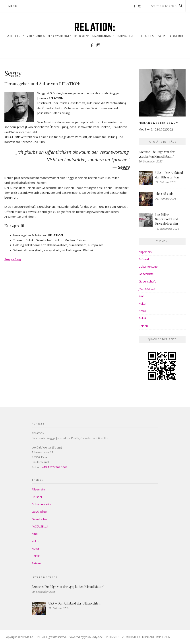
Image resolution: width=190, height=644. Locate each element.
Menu (13, 6)
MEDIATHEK (133, 637)
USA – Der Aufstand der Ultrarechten (169, 175)
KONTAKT (148, 637)
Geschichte (146, 274)
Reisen (143, 326)
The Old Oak (164, 194)
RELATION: (95, 27)
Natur (142, 311)
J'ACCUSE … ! (147, 289)
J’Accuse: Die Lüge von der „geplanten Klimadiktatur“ (157, 154)
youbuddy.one (94, 637)
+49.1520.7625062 (160, 129)
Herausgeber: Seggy (158, 123)
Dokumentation (149, 267)
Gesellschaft (147, 281)
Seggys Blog (13, 259)
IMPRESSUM (163, 637)
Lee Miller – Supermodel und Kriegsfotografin (167, 219)
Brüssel (144, 259)
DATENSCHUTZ (114, 637)
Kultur (143, 304)
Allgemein (145, 252)
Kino (142, 296)
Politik (143, 318)
